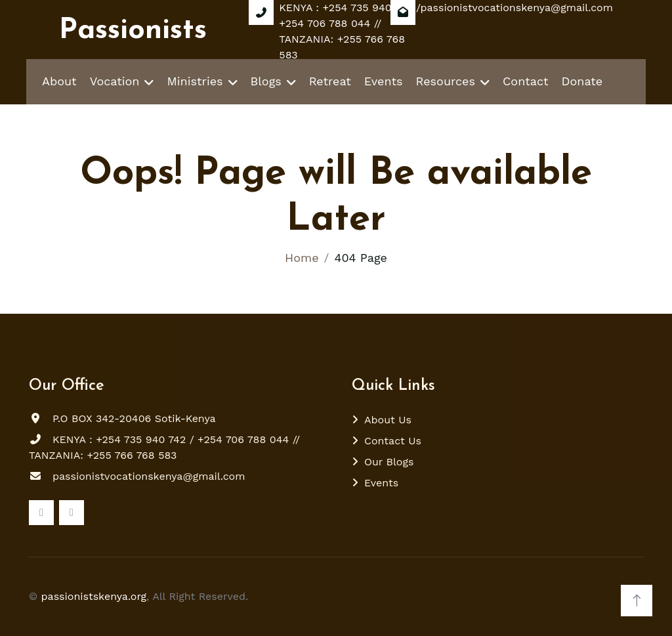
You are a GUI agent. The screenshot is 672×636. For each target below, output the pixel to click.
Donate (582, 81)
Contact (526, 81)
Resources (446, 81)
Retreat (330, 81)
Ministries (195, 81)
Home (302, 258)
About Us (388, 420)
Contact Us (393, 441)
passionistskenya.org (94, 596)
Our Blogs (389, 462)
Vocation (115, 81)
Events (384, 81)
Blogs (266, 81)
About (59, 81)
